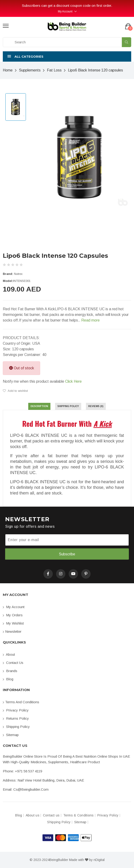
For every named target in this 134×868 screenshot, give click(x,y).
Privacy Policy (16, 710)
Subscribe (67, 554)
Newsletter (12, 631)
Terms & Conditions (79, 815)
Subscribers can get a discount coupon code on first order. (67, 6)
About (9, 654)
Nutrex (18, 274)
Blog (8, 679)
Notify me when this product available (42, 382)
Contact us (13, 663)
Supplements (30, 70)
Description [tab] (39, 406)
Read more (90, 320)
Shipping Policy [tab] (68, 406)
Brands (10, 671)
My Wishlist (13, 623)
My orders (13, 615)
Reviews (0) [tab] (96, 406)
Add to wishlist (15, 391)
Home (8, 70)
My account (14, 607)
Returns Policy (16, 718)
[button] (67, 56)
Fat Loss (54, 70)
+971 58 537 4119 (28, 771)
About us (33, 815)
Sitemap (11, 735)
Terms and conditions (21, 702)
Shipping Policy (16, 727)
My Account (65, 11)
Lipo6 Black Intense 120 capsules (95, 70)
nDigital (99, 860)
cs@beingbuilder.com (31, 789)
